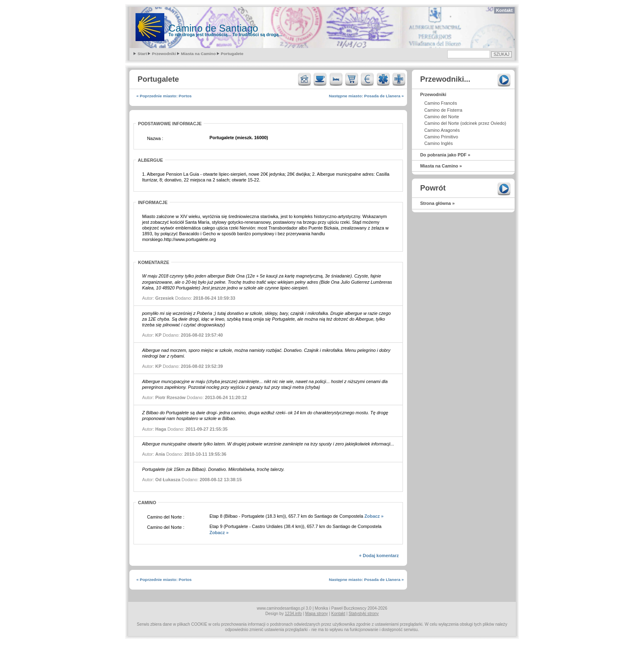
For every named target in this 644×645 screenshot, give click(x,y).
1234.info (293, 614)
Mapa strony (316, 614)
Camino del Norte (442, 117)
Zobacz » (374, 516)
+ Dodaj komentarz (379, 555)
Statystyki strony (364, 614)
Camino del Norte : (166, 517)
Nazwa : (155, 138)
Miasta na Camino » (441, 166)
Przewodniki (164, 54)
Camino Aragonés (442, 130)
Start (142, 54)
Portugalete (232, 54)
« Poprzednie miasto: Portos (164, 96)
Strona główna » (437, 203)
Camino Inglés (439, 143)
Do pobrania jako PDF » (445, 155)
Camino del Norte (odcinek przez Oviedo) (465, 123)
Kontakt (504, 10)
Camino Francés (441, 103)
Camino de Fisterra (443, 110)
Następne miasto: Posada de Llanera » (366, 96)
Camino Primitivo (441, 137)
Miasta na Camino (199, 54)
